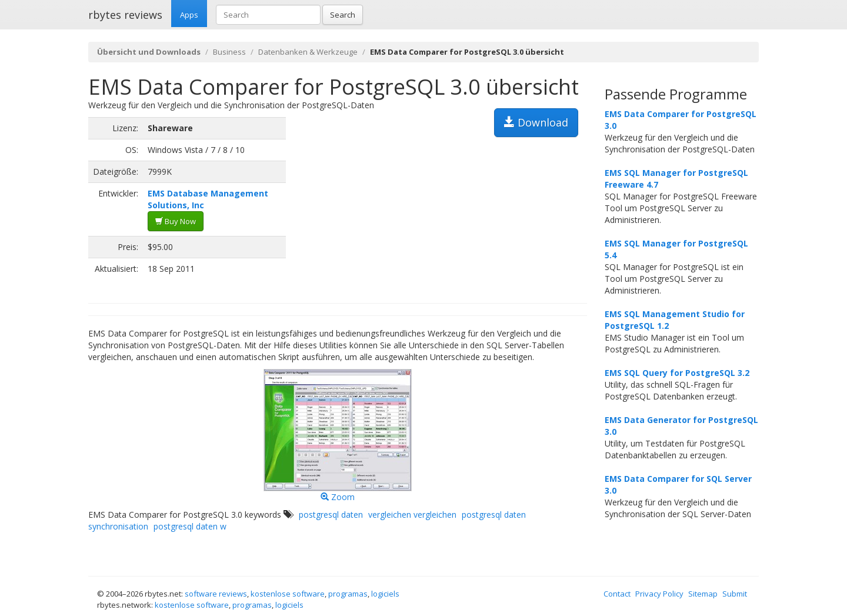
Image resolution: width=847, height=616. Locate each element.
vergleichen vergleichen (412, 515)
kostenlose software (288, 594)
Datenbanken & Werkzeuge (308, 52)
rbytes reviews (125, 15)
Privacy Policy (659, 594)
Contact (617, 594)
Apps (189, 15)
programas (348, 594)
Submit (735, 594)
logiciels (385, 594)
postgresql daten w (190, 526)
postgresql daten (331, 515)
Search (343, 15)
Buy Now (176, 221)
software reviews (216, 594)
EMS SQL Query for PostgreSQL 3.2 (677, 373)
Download (536, 122)
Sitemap (703, 594)
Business (229, 52)
